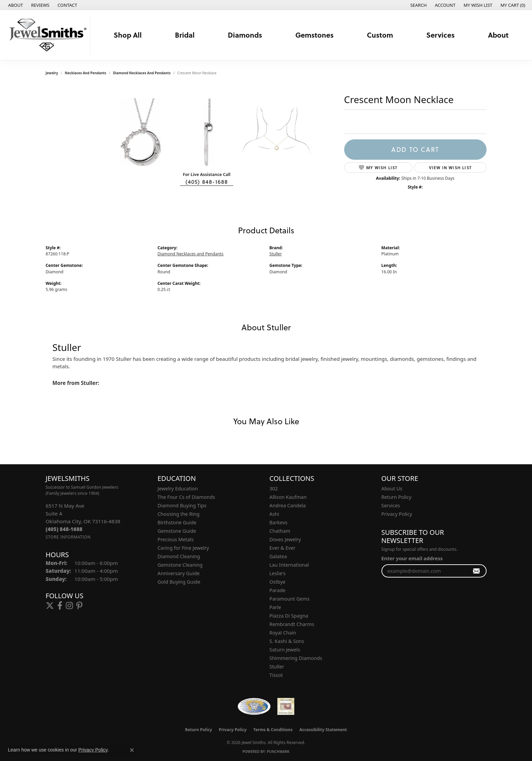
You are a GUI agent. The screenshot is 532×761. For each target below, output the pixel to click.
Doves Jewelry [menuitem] (285, 539)
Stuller (276, 254)
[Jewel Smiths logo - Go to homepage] (47, 35)
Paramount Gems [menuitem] (290, 599)
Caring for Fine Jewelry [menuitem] (183, 548)
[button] (418, 5)
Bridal (185, 35)
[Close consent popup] (132, 750)
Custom (380, 35)
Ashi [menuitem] (274, 514)
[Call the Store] (64, 529)
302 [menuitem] (274, 489)
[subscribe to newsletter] (477, 571)
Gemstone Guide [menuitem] (177, 531)
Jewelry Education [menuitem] (178, 489)
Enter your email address (412, 558)
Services (440, 35)
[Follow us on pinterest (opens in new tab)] (79, 606)
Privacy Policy (397, 514)
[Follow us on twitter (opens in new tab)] (50, 606)
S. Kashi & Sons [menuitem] (287, 641)
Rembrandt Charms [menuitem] (292, 624)
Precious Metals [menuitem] (176, 539)
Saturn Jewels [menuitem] (285, 650)
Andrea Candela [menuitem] (288, 505)
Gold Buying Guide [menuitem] (179, 582)
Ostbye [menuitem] (278, 582)
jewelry (52, 73)
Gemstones (314, 35)
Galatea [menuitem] (278, 556)
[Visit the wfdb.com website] (254, 706)
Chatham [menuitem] (280, 531)
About (498, 35)
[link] (15, 5)
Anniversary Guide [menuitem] (179, 573)
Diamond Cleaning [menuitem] (179, 556)
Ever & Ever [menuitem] (283, 548)
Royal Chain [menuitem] (283, 633)
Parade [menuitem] (278, 590)
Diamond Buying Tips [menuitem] (182, 505)
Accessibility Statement (323, 730)
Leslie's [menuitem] (278, 573)
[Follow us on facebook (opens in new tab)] (60, 606)
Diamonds (245, 35)
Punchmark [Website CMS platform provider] (278, 752)
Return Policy (397, 497)
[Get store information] (68, 537)
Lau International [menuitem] (289, 565)
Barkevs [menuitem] (279, 522)
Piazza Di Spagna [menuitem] (289, 616)
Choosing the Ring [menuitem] (179, 514)
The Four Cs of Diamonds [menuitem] (186, 497)
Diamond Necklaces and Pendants (142, 73)
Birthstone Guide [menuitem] (177, 522)
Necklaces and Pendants (85, 73)
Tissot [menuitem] (276, 675)
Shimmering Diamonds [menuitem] (296, 658)
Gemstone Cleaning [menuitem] (180, 565)
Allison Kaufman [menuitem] (288, 497)
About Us (392, 489)
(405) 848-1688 (207, 182)
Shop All (128, 35)
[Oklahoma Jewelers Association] (286, 706)
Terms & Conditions (273, 730)
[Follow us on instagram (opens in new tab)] (69, 606)
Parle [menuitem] (275, 607)
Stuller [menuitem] (277, 667)
